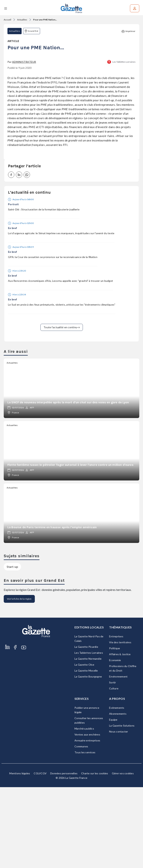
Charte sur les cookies (95, 854)
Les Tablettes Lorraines (124, 143)
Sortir (113, 763)
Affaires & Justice (120, 735)
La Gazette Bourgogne (88, 757)
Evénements (117, 789)
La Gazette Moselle (86, 751)
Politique (115, 729)
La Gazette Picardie (86, 728)
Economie (115, 741)
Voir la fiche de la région (19, 680)
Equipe (113, 800)
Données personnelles (64, 854)
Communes (81, 827)
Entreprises (116, 717)
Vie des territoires (120, 723)
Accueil (7, 20)
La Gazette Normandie (88, 739)
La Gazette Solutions (122, 806)
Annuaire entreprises (87, 821)
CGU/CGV (40, 854)
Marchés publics (84, 809)
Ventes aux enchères (87, 815)
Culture (114, 769)
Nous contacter (119, 812)
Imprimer (128, 31)
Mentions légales (20, 854)
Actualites (22, 20)
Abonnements (118, 794)
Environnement (118, 757)
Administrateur (24, 143)
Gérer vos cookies (123, 854)
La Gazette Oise (84, 745)
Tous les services (85, 833)
